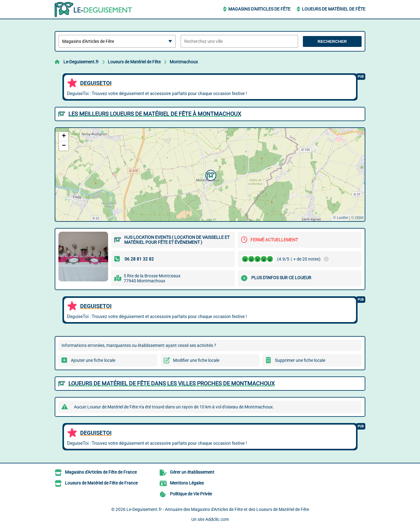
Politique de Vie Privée (191, 494)
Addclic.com (217, 519)
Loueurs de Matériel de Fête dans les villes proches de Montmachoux (171, 383)
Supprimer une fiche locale (300, 360)
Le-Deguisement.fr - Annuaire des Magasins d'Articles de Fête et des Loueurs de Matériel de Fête (218, 509)
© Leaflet (340, 218)
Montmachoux (184, 62)
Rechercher (332, 41)
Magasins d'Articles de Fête (259, 9)
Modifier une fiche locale (196, 360)
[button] (210, 175)
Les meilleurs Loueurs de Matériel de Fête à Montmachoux (155, 114)
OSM (359, 218)
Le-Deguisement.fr (81, 62)
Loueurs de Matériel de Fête (334, 9)
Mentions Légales (187, 483)
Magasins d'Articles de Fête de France (101, 472)
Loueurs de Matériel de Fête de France (101, 483)
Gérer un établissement (192, 472)
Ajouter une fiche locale (93, 360)
